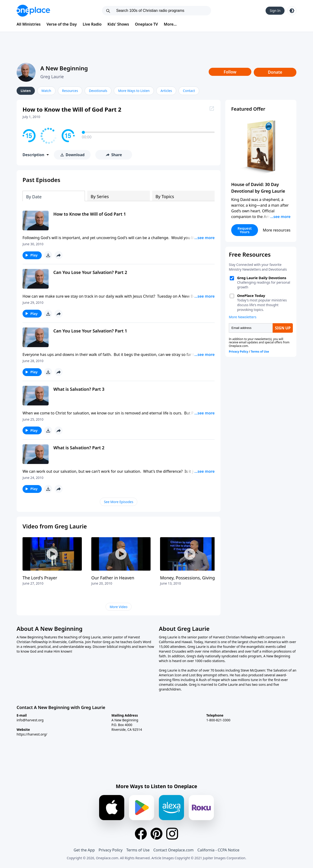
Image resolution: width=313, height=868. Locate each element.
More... (170, 24)
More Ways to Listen (134, 91)
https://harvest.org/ (32, 734)
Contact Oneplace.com (174, 850)
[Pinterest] (156, 834)
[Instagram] (172, 834)
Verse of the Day (62, 24)
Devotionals (98, 91)
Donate (275, 72)
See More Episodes (119, 502)
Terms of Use (138, 850)
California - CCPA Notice (218, 850)
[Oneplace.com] (33, 11)
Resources (70, 91)
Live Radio (92, 24)
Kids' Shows (118, 24)
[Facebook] (141, 834)
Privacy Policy (111, 850)
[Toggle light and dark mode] (292, 11)
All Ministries (29, 24)
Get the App (84, 850)
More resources (277, 230)
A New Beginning (64, 68)
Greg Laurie (52, 77)
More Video (118, 607)
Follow (230, 72)
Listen (26, 91)
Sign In (275, 11)
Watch (46, 91)
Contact (189, 91)
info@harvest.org (30, 720)
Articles (166, 91)
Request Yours (245, 230)
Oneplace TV (146, 24)
